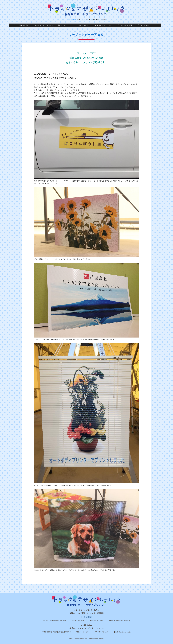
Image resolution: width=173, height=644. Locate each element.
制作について (63, 25)
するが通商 (72, 20)
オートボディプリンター (44, 25)
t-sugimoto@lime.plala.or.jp (121, 621)
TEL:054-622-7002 (78, 621)
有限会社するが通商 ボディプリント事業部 (86, 613)
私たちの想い (24, 25)
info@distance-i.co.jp (123, 632)
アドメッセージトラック (102, 25)
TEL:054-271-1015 (83, 632)
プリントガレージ (144, 25)
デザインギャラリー (81, 25)
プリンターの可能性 (124, 25)
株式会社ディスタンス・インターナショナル (86, 628)
